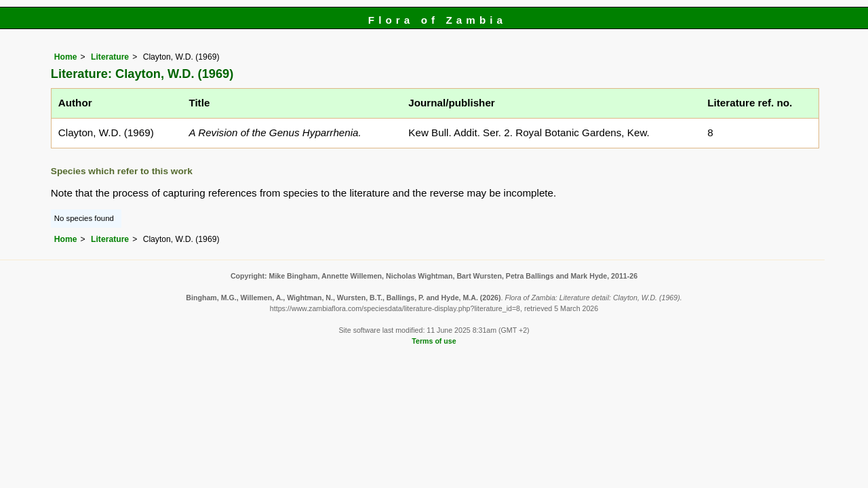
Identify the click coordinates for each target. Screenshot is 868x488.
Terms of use (434, 341)
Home (66, 57)
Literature (110, 57)
